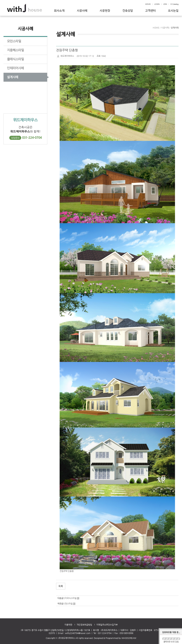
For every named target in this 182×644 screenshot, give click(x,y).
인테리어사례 (15, 68)
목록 (61, 586)
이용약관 (68, 625)
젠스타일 (69, 604)
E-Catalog (175, 4)
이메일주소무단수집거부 (107, 625)
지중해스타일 (15, 50)
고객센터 (150, 11)
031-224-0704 (32, 137)
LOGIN (157, 4)
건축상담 (128, 11)
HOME (148, 4)
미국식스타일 (71, 598)
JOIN (165, 4)
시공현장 (105, 11)
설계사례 (13, 77)
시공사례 (82, 11)
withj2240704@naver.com (78, 633)
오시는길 (173, 11)
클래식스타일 (15, 59)
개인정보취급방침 (84, 625)
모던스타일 (14, 41)
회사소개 (59, 11)
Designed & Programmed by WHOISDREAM (115, 638)
